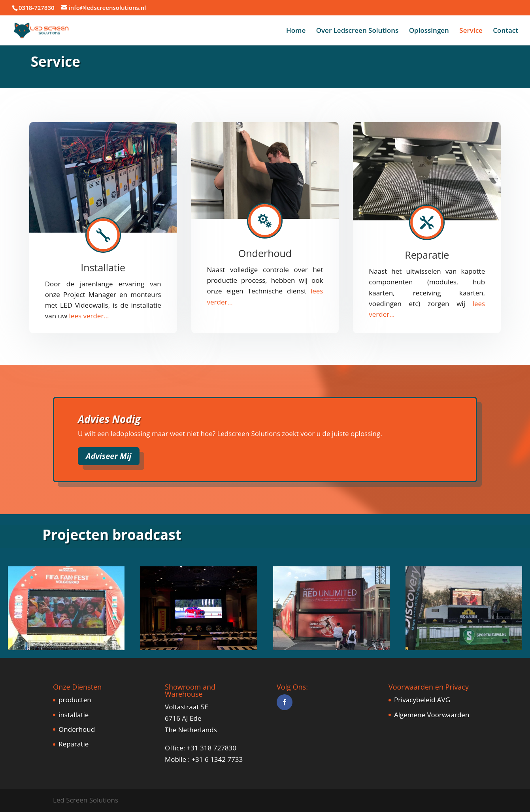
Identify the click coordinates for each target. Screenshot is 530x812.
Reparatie (427, 255)
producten (75, 700)
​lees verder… (89, 316)
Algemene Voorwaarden (432, 715)
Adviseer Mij (108, 456)
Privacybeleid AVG (422, 700)
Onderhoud (265, 253)
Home (296, 31)
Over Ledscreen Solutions (357, 31)
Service (471, 31)
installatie (74, 715)
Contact (505, 31)
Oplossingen (429, 31)
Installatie (103, 267)
